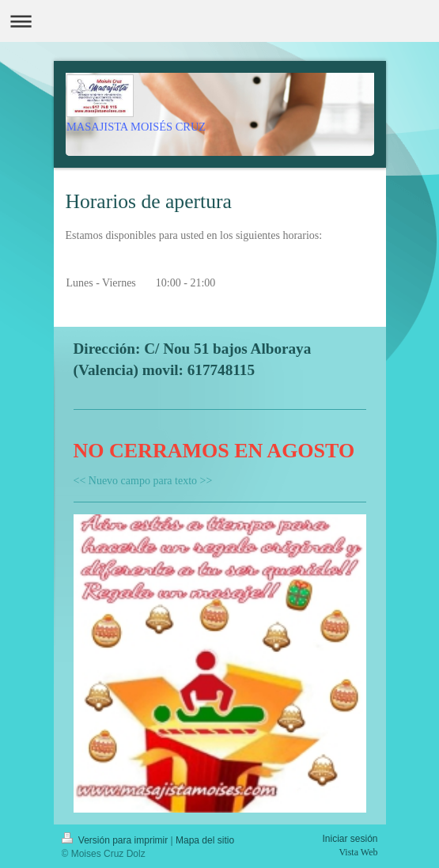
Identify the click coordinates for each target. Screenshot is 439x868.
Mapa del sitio (205, 840)
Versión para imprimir (116, 840)
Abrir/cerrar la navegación (219, 21)
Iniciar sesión (350, 839)
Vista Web (358, 852)
